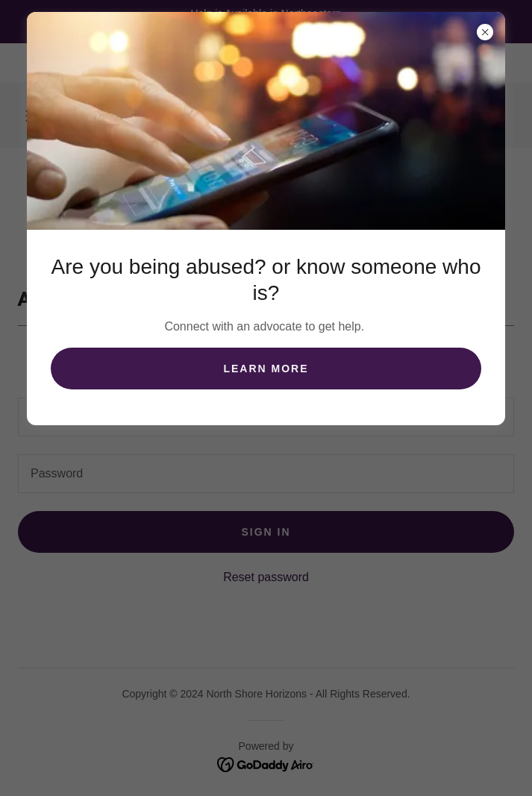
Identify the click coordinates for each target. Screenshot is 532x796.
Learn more (266, 369)
